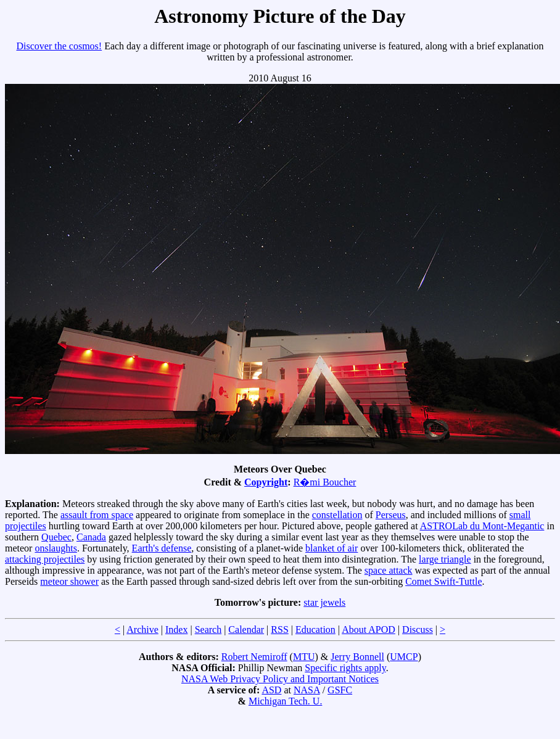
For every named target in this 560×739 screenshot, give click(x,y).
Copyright (266, 482)
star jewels (324, 602)
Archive (142, 630)
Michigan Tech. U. (285, 701)
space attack (389, 570)
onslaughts (56, 548)
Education (315, 630)
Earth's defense (162, 548)
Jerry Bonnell (357, 657)
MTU (304, 657)
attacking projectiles (45, 559)
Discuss (418, 630)
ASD (271, 690)
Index (176, 630)
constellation (337, 515)
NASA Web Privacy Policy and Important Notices (280, 679)
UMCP (404, 657)
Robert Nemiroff (254, 657)
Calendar (246, 630)
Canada (91, 537)
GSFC (340, 690)
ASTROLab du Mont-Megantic (482, 526)
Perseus (391, 515)
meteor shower (69, 581)
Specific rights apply (345, 668)
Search (208, 630)
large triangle (445, 559)
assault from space (97, 515)
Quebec (56, 537)
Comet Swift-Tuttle (443, 581)
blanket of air (331, 548)
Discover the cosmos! (60, 46)
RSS (279, 630)
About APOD (369, 630)
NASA (307, 690)
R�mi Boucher (325, 482)
